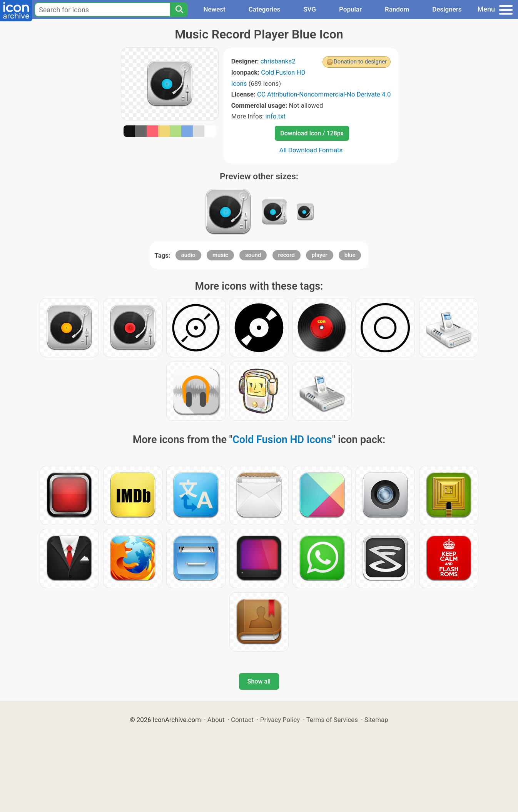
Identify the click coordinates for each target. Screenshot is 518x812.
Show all (259, 681)
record (287, 255)
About (216, 720)
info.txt (276, 116)
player (320, 255)
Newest (214, 9)
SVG (310, 9)
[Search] (179, 10)
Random (397, 9)
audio (188, 255)
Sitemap (376, 720)
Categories (265, 9)
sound (253, 255)
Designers (447, 9)
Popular (350, 9)
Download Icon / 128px (312, 133)
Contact (242, 720)
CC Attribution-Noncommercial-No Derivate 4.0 (324, 94)
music (220, 255)
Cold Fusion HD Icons (282, 440)
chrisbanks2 (278, 61)
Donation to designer (360, 62)
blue (350, 255)
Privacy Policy (280, 720)
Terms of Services (332, 720)
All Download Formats (311, 150)
